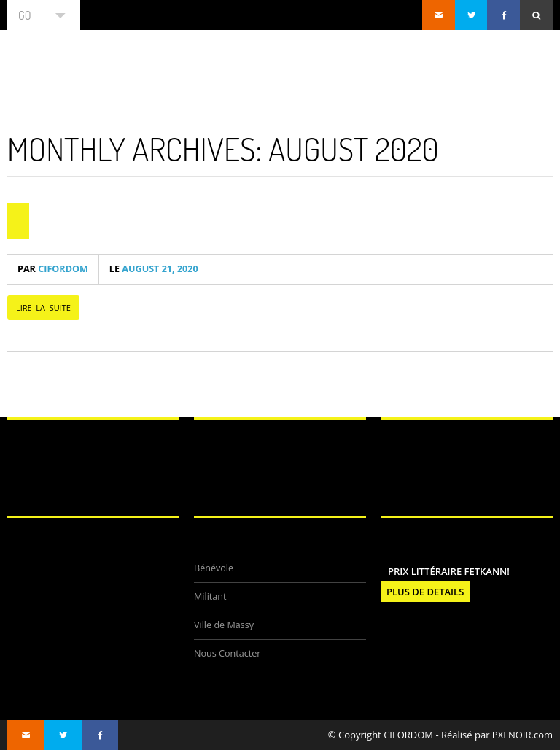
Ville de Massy (224, 625)
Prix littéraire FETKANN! (449, 571)
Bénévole (214, 568)
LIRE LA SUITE (43, 308)
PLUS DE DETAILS (425, 592)
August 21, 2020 (154, 269)
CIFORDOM (53, 269)
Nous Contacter (227, 653)
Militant (210, 596)
